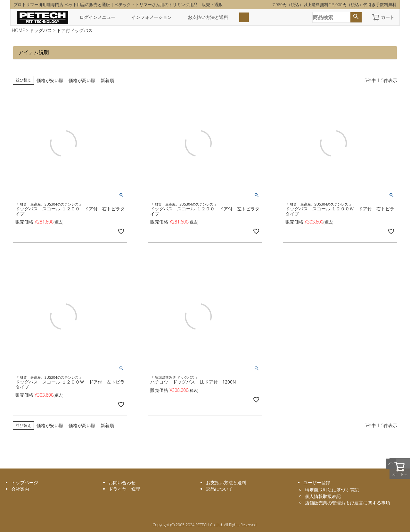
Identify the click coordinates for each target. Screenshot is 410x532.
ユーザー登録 (317, 482)
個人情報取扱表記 (323, 496)
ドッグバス (41, 30)
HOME (18, 30)
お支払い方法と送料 (208, 17)
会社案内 (20, 489)
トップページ (25, 482)
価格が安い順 (50, 80)
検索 (356, 17)
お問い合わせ (122, 482)
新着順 (107, 80)
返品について (219, 489)
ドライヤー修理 (124, 489)
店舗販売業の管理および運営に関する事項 (348, 503)
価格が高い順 (82, 80)
